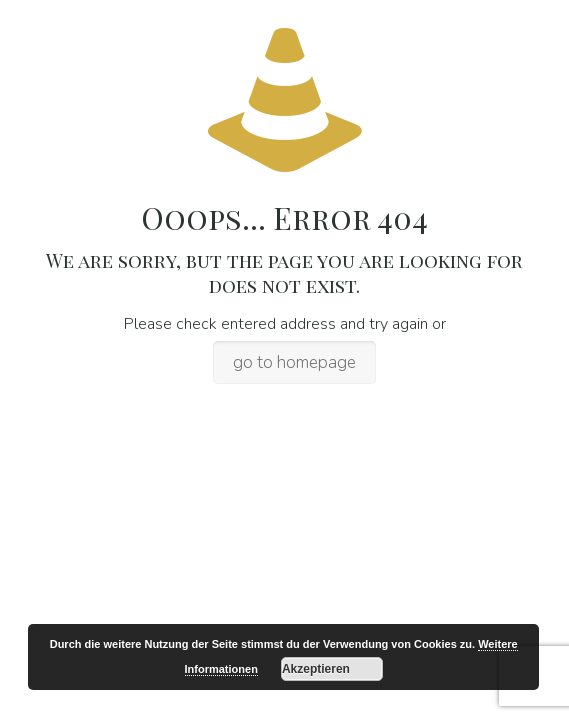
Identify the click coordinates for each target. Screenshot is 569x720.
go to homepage (294, 362)
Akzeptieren (316, 669)
